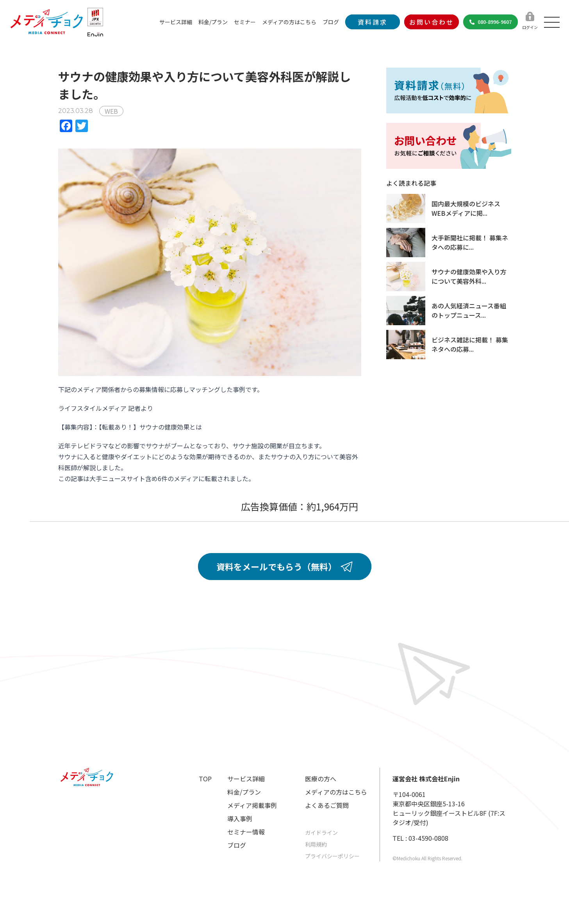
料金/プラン (213, 22)
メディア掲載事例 (252, 805)
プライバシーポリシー (332, 856)
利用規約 (316, 844)
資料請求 (373, 22)
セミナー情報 (246, 832)
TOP (205, 779)
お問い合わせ (432, 22)
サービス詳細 (176, 22)
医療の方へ (321, 779)
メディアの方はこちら (289, 22)
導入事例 (240, 818)
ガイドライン (321, 833)
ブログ (331, 22)
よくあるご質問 (327, 805)
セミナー (245, 22)
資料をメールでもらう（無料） (284, 566)
